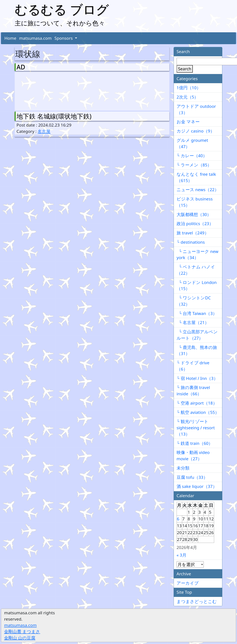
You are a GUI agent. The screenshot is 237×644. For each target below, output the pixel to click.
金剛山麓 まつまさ (22, 631)
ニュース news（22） (198, 190)
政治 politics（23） (195, 224)
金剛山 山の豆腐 (20, 638)
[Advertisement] (36, 90)
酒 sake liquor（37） (197, 486)
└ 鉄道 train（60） (195, 443)
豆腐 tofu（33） (192, 477)
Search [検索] (185, 69)
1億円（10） (189, 88)
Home (10, 38)
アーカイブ (188, 583)
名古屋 (44, 131)
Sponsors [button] (64, 38)
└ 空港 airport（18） (197, 403)
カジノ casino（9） (196, 131)
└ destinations (191, 242)
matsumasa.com (35, 38)
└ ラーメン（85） (194, 165)
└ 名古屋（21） (193, 322)
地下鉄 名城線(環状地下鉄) (54, 116)
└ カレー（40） (192, 156)
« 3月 (182, 555)
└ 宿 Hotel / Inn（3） (197, 378)
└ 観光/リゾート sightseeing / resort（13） (196, 428)
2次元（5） (188, 97)
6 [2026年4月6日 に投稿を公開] (178, 519)
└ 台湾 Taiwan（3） (197, 313)
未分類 (183, 468)
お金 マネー (188, 122)
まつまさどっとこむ (197, 601)
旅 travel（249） (193, 233)
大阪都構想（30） (194, 214)
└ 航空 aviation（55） (198, 412)
